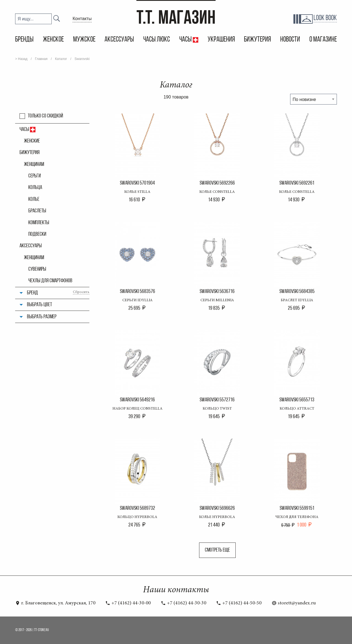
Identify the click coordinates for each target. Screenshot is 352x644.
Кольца (35, 188)
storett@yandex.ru (294, 603)
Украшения (221, 40)
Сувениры (37, 269)
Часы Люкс (157, 40)
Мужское (84, 40)
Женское (53, 40)
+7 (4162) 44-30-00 (128, 603)
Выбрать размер (42, 317)
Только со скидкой (45, 116)
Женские (32, 141)
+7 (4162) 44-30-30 (184, 603)
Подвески (37, 234)
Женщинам (34, 165)
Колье (34, 199)
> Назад (21, 59)
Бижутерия (257, 40)
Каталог (61, 59)
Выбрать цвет (39, 305)
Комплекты (39, 223)
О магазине (323, 40)
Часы (186, 40)
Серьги (35, 176)
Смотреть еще (217, 550)
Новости (290, 40)
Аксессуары (119, 40)
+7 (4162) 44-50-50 (239, 603)
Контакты (82, 19)
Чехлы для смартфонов (50, 281)
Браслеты (37, 211)
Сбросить (81, 292)
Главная (41, 59)
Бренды (24, 40)
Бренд (32, 293)
